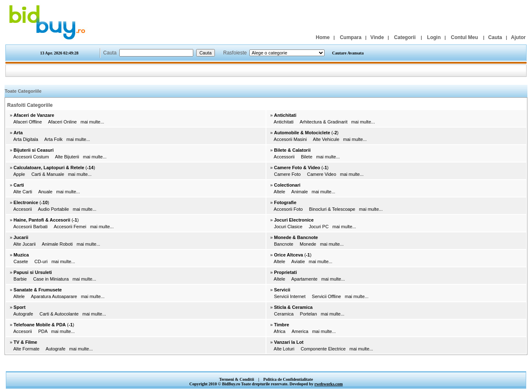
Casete (21, 261)
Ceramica (284, 314)
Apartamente (304, 279)
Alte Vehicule (326, 139)
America (300, 331)
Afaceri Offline (28, 122)
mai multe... (92, 122)
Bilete (307, 157)
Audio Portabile (53, 209)
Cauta (495, 37)
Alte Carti (23, 192)
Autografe (23, 314)
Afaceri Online (63, 122)
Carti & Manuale (48, 174)
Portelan (309, 314)
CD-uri (41, 261)
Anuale (45, 192)
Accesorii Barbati (31, 227)
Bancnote (283, 244)
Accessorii (284, 157)
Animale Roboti (57, 244)
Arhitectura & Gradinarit (324, 122)
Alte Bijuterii (67, 157)
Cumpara (351, 37)
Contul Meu (464, 37)
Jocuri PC (319, 227)
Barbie (20, 279)
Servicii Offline (326, 296)
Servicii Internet (290, 296)
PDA (43, 331)
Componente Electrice (323, 349)
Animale (300, 192)
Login (434, 37)
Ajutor (518, 37)
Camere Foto (287, 174)
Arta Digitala (26, 139)
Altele (280, 192)
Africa (280, 331)
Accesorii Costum (31, 157)
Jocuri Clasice (288, 227)
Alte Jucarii (25, 244)
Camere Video (322, 174)
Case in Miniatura (51, 279)
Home (323, 37)
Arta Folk (54, 139)
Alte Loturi (284, 349)
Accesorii (23, 209)
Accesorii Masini (290, 139)
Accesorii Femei (70, 227)
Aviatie (298, 261)
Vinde (377, 37)
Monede (308, 244)
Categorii (405, 37)
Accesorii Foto (288, 209)
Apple (19, 174)
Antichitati (284, 122)
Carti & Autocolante (59, 314)
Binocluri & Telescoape (332, 209)
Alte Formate (26, 349)
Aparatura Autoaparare (54, 296)
